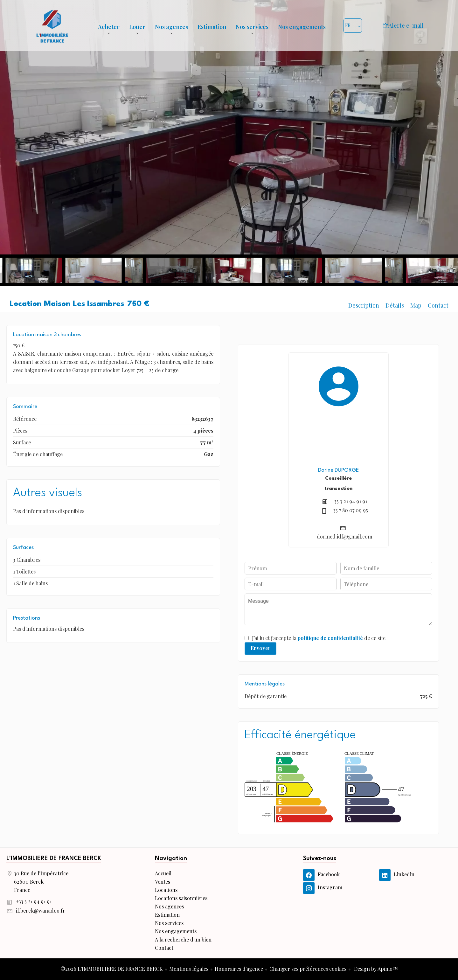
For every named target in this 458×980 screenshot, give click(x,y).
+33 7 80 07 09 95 (349, 510)
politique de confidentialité (330, 638)
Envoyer (261, 648)
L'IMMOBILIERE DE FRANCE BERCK (54, 858)
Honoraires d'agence (239, 969)
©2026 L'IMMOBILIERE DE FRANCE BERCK (112, 969)
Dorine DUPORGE (338, 470)
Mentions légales (189, 969)
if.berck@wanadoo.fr (41, 910)
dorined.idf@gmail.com (344, 536)
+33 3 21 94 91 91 (349, 501)
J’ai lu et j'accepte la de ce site (319, 638)
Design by (375, 969)
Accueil (52, 25)
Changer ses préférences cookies (308, 969)
